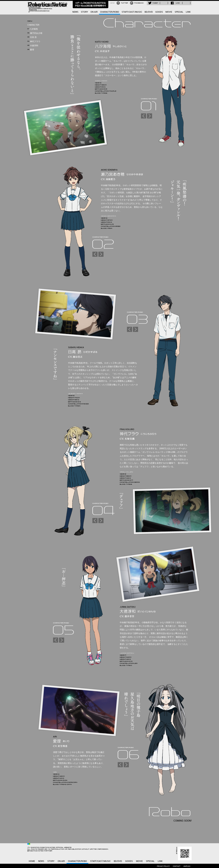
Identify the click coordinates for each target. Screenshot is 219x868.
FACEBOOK (137, 3)
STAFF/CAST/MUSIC (132, 12)
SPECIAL (179, 12)
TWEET (158, 3)
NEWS (75, 12)
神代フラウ (34, 42)
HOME (32, 861)
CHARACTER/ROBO (110, 12)
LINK (188, 12)
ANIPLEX (187, 866)
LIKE (180, 3)
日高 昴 (32, 37)
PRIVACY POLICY (163, 866)
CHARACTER (33, 25)
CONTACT (177, 866)
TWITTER (123, 3)
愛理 (31, 50)
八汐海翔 (33, 29)
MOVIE (169, 12)
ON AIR (94, 12)
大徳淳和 (33, 46)
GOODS (159, 12)
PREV (144, 116)
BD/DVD (149, 12)
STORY (84, 12)
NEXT (150, 116)
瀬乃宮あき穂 (35, 33)
